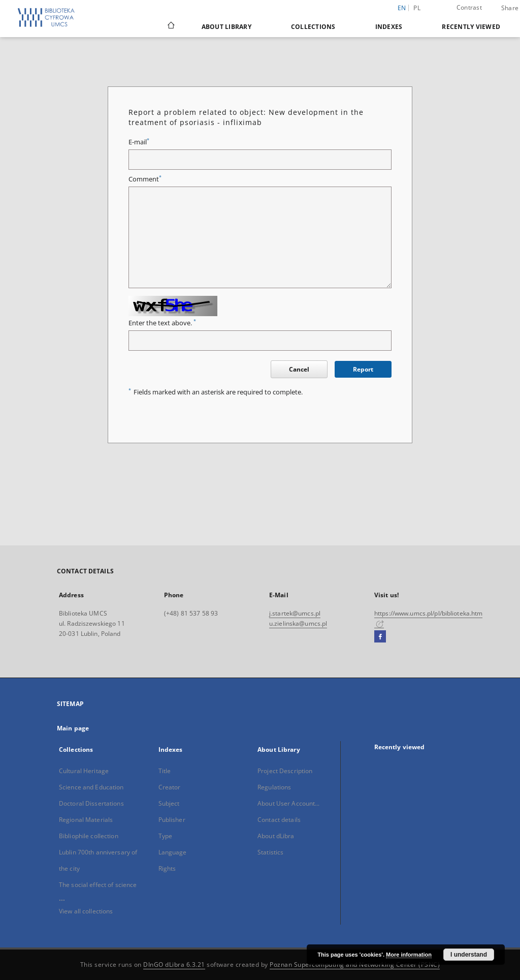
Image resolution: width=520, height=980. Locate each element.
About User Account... (289, 803)
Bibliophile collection (89, 836)
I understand (469, 955)
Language (173, 852)
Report (363, 369)
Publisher (172, 820)
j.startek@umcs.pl (295, 613)
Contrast (469, 7)
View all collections (86, 911)
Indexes (389, 27)
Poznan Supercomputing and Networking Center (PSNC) (355, 964)
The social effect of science (98, 885)
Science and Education (91, 787)
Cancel (299, 369)
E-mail (139, 142)
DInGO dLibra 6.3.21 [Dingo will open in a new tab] (174, 964)
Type (165, 836)
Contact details (279, 820)
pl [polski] (417, 8)
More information (409, 955)
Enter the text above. (162, 323)
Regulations (274, 787)
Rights (167, 868)
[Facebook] (380, 637)
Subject (169, 803)
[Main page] (170, 26)
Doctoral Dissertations (91, 803)
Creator (170, 787)
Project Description (285, 771)
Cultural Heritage (84, 771)
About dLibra (276, 836)
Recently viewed (471, 27)
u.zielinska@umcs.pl (298, 623)
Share (510, 8)
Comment (145, 179)
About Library (226, 27)
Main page (73, 728)
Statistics (270, 852)
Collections (313, 27)
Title (165, 771)
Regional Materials (86, 820)
